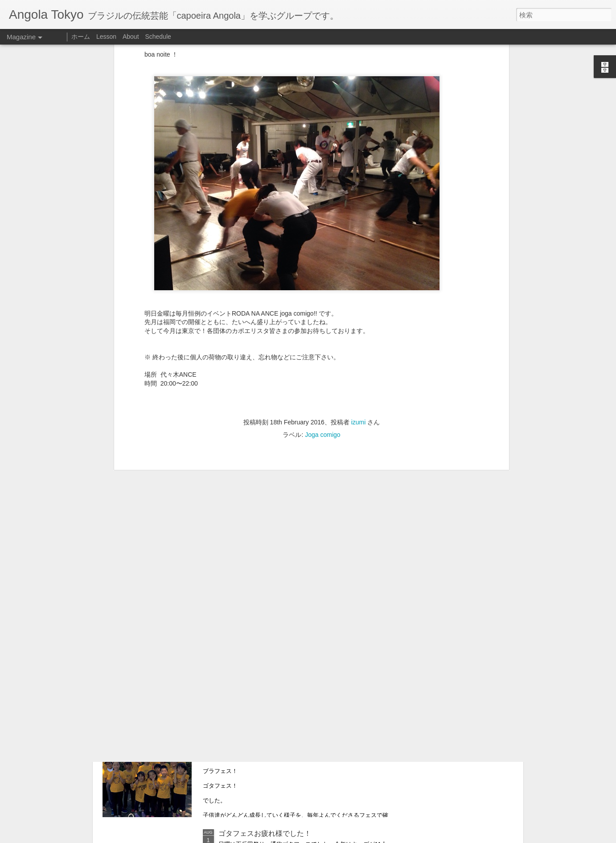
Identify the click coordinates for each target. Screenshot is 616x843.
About (131, 37)
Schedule (158, 37)
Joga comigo (322, 337)
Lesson (106, 37)
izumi (359, 324)
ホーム (81, 37)
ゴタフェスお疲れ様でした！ (265, 833)
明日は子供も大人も (251, 631)
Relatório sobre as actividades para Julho (284, 732)
